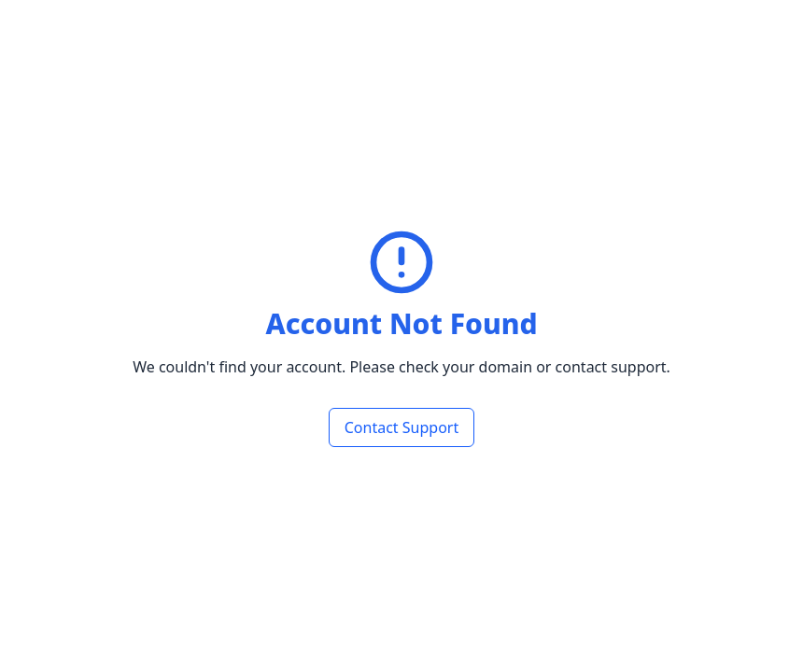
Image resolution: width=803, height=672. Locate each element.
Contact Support (401, 427)
